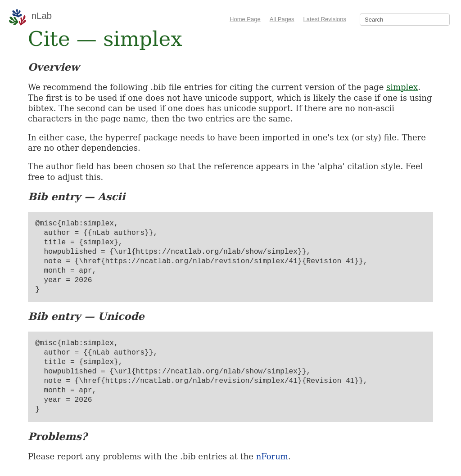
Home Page (245, 19)
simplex (402, 87)
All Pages (282, 19)
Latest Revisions (325, 19)
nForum (272, 456)
